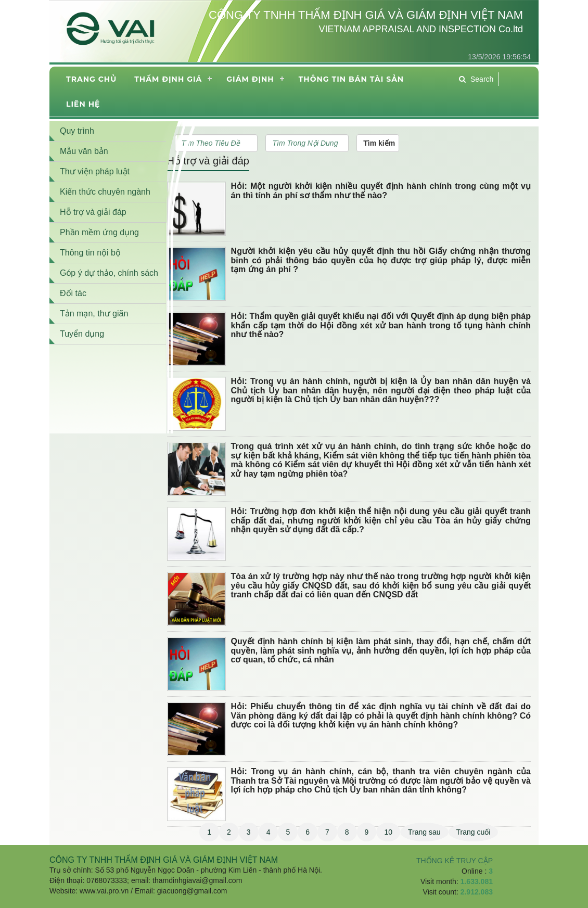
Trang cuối (474, 832)
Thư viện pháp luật (95, 171)
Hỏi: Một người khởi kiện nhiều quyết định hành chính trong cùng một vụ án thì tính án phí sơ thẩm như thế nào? (381, 191)
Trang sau (424, 832)
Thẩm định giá (168, 79)
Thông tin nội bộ (90, 253)
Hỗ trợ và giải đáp (208, 161)
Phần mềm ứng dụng (99, 232)
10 (388, 832)
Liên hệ (83, 104)
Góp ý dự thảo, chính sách (109, 273)
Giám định (250, 79)
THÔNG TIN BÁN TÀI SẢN (351, 79)
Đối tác (73, 293)
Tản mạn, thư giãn (94, 314)
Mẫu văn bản (84, 151)
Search (476, 79)
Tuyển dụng (82, 334)
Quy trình (77, 131)
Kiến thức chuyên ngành (105, 192)
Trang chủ (91, 79)
